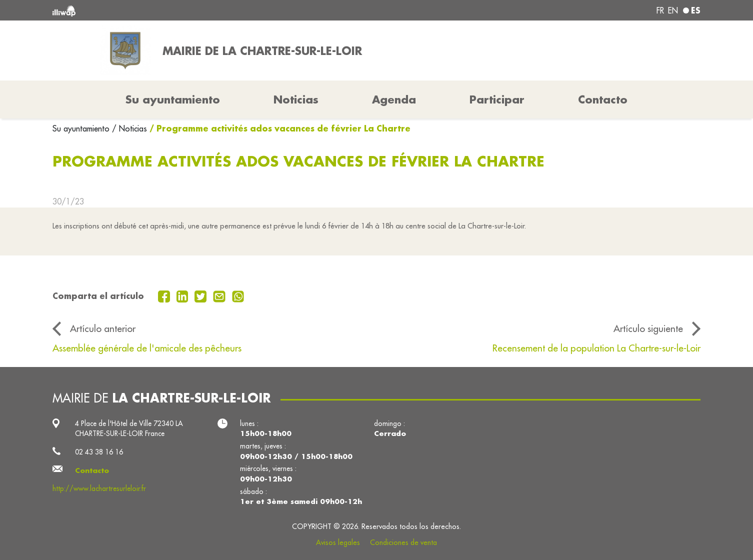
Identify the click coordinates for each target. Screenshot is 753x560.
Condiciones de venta (403, 542)
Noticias (296, 99)
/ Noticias (129, 128)
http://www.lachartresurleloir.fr (99, 488)
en (673, 10)
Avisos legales (338, 542)
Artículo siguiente (648, 328)
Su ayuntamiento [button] (173, 99)
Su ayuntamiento (82, 128)
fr (660, 10)
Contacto (603, 99)
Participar (497, 99)
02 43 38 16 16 (99, 452)
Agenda (394, 99)
